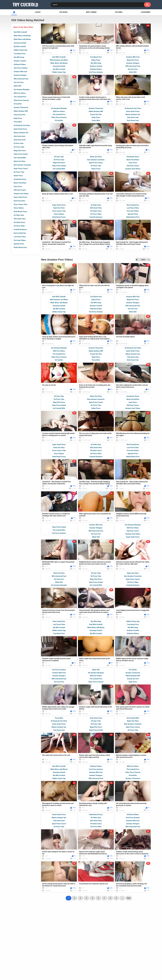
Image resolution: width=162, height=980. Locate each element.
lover (48, 944)
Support (67, 968)
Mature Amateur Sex (21, 133)
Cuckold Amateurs (20, 229)
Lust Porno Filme (20, 237)
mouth (104, 948)
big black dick (130, 948)
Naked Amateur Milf (21, 111)
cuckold (57, 948)
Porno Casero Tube (20, 204)
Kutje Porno (18, 118)
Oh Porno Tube (19, 147)
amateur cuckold (49, 940)
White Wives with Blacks (22, 36)
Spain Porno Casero (21, 169)
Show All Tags (81, 957)
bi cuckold (127, 952)
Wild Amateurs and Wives (59, 60)
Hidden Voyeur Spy (20, 50)
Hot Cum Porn (19, 82)
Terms (79, 968)
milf (92, 944)
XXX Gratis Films (20, 219)
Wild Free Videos (20, 93)
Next (129, 930)
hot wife (102, 940)
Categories (146, 12)
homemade (113, 940)
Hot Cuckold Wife (20, 158)
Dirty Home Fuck (20, 140)
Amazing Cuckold (20, 43)
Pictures (119, 12)
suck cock (144, 940)
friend (67, 948)
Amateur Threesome (21, 107)
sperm (83, 940)
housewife (75, 944)
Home (56, 968)
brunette (92, 940)
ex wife (25, 944)
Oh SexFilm (18, 104)
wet (33, 944)
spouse (116, 944)
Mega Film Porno (20, 151)
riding (141, 948)
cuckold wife (135, 944)
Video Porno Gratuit (21, 154)
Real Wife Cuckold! (20, 32)
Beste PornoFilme (20, 183)
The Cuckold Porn (20, 97)
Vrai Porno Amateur (21, 68)
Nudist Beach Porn (20, 247)
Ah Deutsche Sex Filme (22, 125)
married (64, 940)
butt (93, 952)
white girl (35, 952)
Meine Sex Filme (20, 161)
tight (124, 944)
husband (39, 948)
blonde (84, 952)
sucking (139, 952)
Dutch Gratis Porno (20, 129)
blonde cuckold (60, 944)
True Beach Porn (20, 54)
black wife (23, 952)
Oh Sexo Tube (19, 143)
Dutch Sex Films (19, 201)
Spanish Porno (19, 244)
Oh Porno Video (19, 226)
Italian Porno (18, 176)
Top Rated (63, 12)
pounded (75, 952)
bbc (19, 948)
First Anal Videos (20, 240)
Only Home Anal (19, 136)
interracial (33, 940)
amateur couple (103, 944)
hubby (48, 948)
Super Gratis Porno (20, 197)
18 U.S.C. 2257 (103, 968)
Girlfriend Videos (20, 64)
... (122, 930)
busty (86, 944)
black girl (28, 948)
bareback (101, 952)
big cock (40, 944)
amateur (47, 952)
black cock (77, 948)
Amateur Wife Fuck (20, 72)
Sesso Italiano (19, 208)
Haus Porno (18, 186)
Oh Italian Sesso (19, 222)
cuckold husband (91, 948)
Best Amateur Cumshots (22, 165)
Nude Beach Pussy (20, 212)
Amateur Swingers (20, 75)
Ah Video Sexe (19, 215)
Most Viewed (91, 12)
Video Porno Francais (21, 100)
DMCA (90, 968)
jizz (118, 952)
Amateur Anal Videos (21, 194)
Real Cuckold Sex (20, 233)
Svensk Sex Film (20, 115)
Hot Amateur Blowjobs (22, 90)
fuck (146, 944)
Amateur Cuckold (20, 61)
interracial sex (116, 948)
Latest (38, 12)
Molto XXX (17, 86)
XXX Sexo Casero (20, 190)
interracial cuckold (130, 940)
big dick (74, 940)
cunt (66, 952)
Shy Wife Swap (19, 57)
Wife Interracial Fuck (21, 79)
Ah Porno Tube (19, 172)
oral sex (57, 952)
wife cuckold (19, 940)
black (16, 944)
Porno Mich (18, 122)
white (111, 952)
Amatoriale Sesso (20, 179)
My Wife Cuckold (20, 47)
